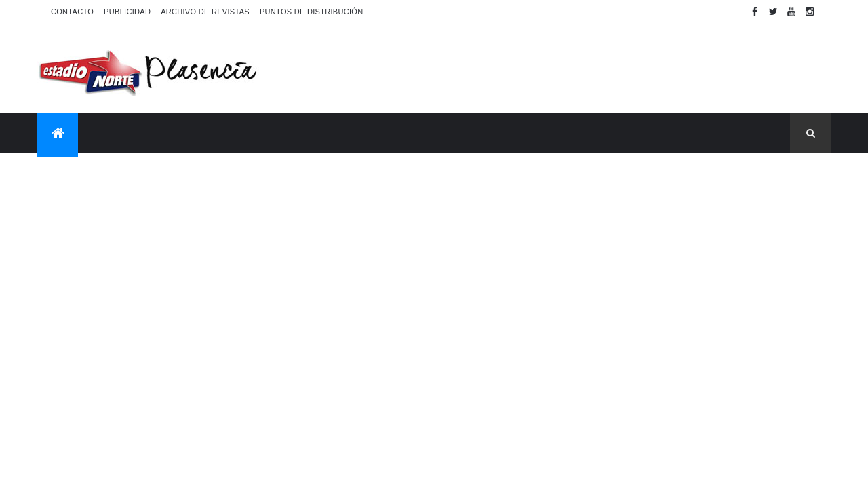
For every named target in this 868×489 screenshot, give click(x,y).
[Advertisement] (584, 69)
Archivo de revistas (205, 12)
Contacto (72, 12)
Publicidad (127, 12)
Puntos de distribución (311, 12)
